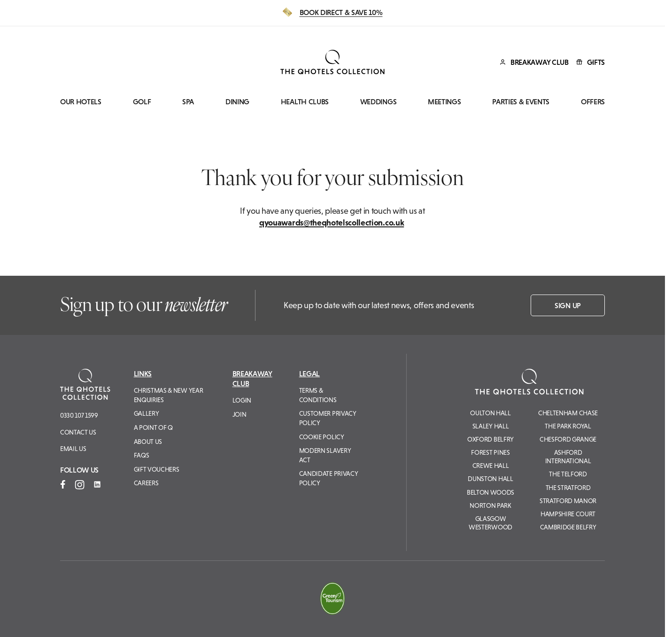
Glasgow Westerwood (490, 523)
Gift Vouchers (157, 469)
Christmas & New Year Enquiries (169, 395)
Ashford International (568, 457)
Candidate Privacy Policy (329, 478)
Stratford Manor (568, 501)
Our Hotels (81, 102)
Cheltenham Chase (568, 413)
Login (242, 400)
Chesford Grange (568, 439)
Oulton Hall (490, 413)
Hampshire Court (568, 514)
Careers (146, 483)
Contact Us (78, 432)
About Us (148, 442)
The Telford (568, 474)
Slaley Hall (490, 426)
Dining (237, 102)
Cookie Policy (322, 437)
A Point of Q (153, 427)
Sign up (568, 305)
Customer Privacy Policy (328, 418)
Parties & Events (521, 102)
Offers (593, 102)
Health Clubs (305, 102)
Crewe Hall (491, 466)
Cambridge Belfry (568, 527)
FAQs (142, 455)
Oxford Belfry (490, 439)
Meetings (444, 102)
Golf (142, 102)
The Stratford (568, 488)
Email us (73, 449)
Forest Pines (490, 452)
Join (239, 414)
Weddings (378, 102)
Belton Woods (490, 492)
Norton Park (490, 505)
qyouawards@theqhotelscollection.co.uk (332, 223)
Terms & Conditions (318, 395)
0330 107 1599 (79, 415)
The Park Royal (568, 426)
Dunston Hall (490, 479)
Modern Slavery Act (325, 455)
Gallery (147, 413)
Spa (188, 102)
